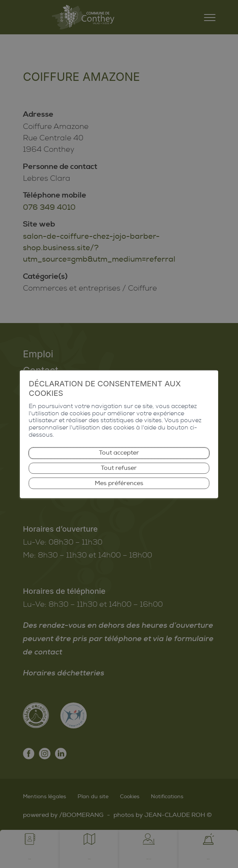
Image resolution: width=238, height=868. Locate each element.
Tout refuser (119, 460)
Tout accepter (119, 443)
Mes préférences (119, 477)
